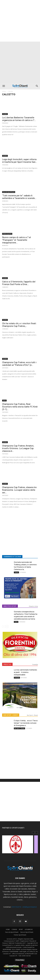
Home (4, 91)
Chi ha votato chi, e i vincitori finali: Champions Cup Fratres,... (19, 325)
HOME (8, 929)
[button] (4, 86)
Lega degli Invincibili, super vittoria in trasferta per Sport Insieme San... (20, 161)
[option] (20, 845)
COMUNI (14, 929)
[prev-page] (3, 627)
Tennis (16, 572)
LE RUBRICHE (29, 929)
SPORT (21, 929)
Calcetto (5, 114)
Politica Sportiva (7, 234)
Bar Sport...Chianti (32, 715)
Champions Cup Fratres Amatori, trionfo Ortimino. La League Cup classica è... (18, 448)
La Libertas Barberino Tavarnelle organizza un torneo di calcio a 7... (19, 119)
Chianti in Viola (33, 606)
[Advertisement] (20, 21)
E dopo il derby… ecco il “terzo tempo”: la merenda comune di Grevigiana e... (26, 723)
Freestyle (35, 665)
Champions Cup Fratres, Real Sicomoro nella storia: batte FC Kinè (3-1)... (20, 407)
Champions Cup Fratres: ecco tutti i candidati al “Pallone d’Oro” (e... (19, 364)
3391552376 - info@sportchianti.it (24, 907)
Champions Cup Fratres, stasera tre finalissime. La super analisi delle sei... (19, 490)
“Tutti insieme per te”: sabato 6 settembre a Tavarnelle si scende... (19, 197)
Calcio (4, 400)
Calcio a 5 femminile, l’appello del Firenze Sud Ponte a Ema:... (19, 283)
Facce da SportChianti (9, 192)
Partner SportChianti (20, 935)
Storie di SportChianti (27, 932)
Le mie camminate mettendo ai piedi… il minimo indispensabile (25, 672)
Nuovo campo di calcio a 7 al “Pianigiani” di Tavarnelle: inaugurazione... (16, 240)
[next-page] (7, 627)
